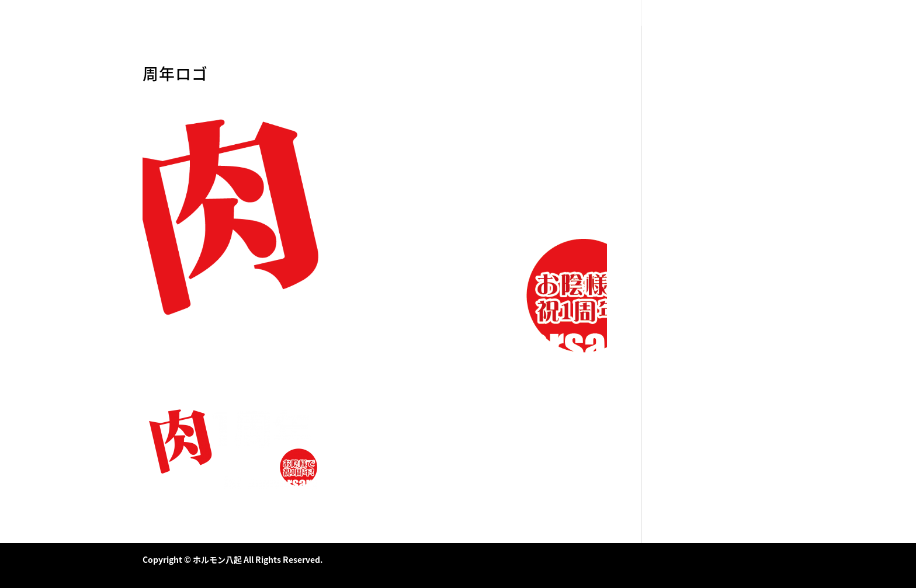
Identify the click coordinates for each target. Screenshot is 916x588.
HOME (678, 13)
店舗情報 (759, 13)
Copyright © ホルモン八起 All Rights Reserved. (233, 559)
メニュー (717, 13)
